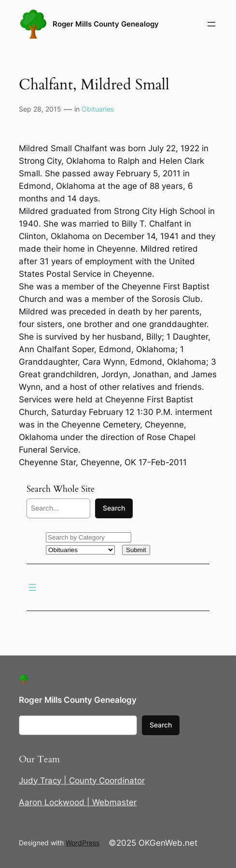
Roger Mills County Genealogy (106, 24)
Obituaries (98, 109)
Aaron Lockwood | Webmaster (78, 802)
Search (114, 508)
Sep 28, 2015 (40, 109)
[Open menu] (211, 24)
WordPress (83, 843)
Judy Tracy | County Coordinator (82, 781)
